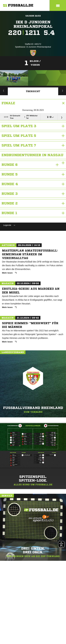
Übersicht (33, 91)
